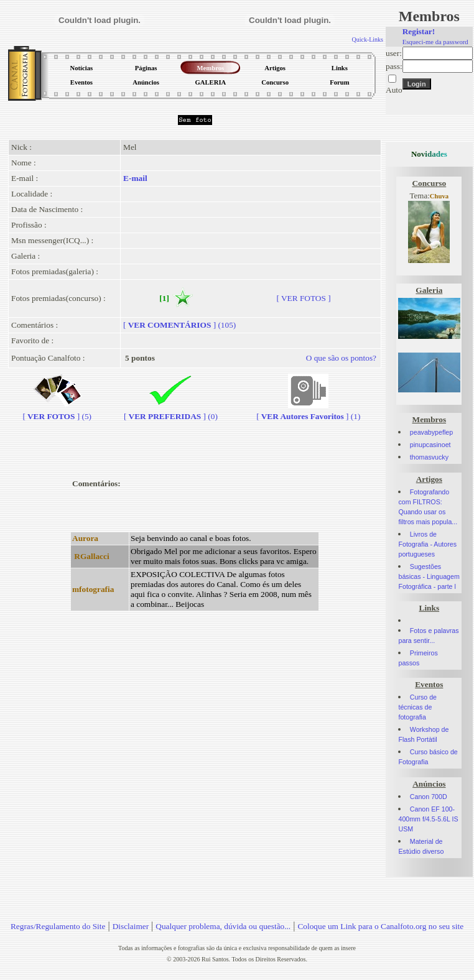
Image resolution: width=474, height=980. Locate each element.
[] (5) (57, 411)
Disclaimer (131, 926)
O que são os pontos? (341, 358)
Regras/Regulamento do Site (58, 926)
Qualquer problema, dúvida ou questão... (223, 926)
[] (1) (308, 411)
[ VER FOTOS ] (303, 298)
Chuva (439, 196)
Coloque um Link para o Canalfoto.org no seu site (380, 926)
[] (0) (171, 411)
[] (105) (179, 325)
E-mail (135, 178)
